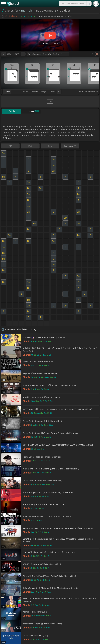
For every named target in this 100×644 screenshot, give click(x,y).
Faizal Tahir (26, 11)
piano (16, 92)
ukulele (25, 92)
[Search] (89, 4)
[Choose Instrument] (59, 92)
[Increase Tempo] (23, 54)
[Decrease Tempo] (4, 54)
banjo (43, 92)
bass (53, 92)
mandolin (34, 92)
